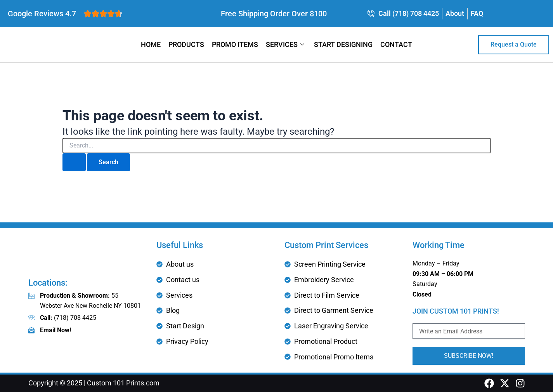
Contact (396, 44)
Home (151, 44)
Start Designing (343, 44)
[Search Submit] (74, 162)
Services (286, 44)
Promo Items (235, 44)
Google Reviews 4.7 (42, 14)
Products (186, 44)
